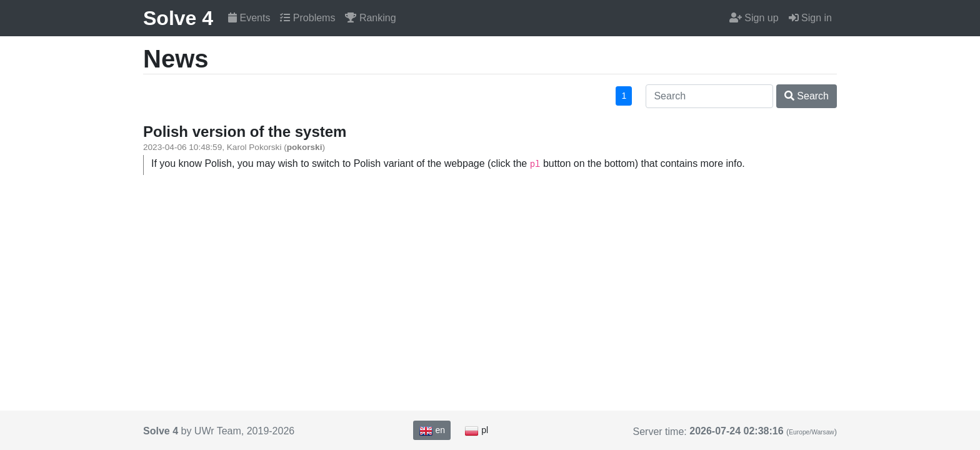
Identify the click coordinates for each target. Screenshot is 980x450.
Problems (307, 18)
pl (476, 431)
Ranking (370, 18)
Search (807, 96)
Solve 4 (178, 18)
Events (249, 18)
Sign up (754, 18)
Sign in (810, 18)
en (432, 431)
